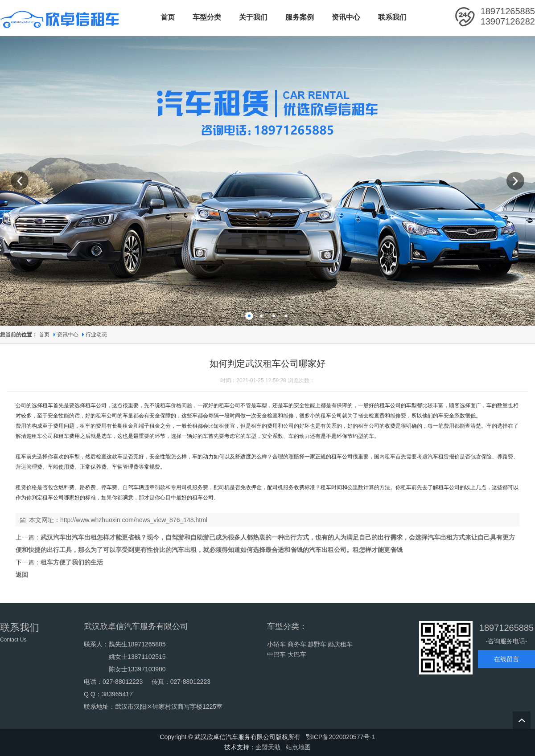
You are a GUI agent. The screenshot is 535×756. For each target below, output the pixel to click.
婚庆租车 (340, 644)
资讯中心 (68, 335)
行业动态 (96, 335)
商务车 (297, 644)
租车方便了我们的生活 (72, 562)
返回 (22, 575)
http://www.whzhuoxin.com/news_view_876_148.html (134, 520)
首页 (44, 335)
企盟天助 (268, 747)
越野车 (317, 644)
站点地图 (298, 747)
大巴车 (297, 654)
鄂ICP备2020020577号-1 (341, 737)
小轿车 (276, 644)
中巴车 (276, 654)
